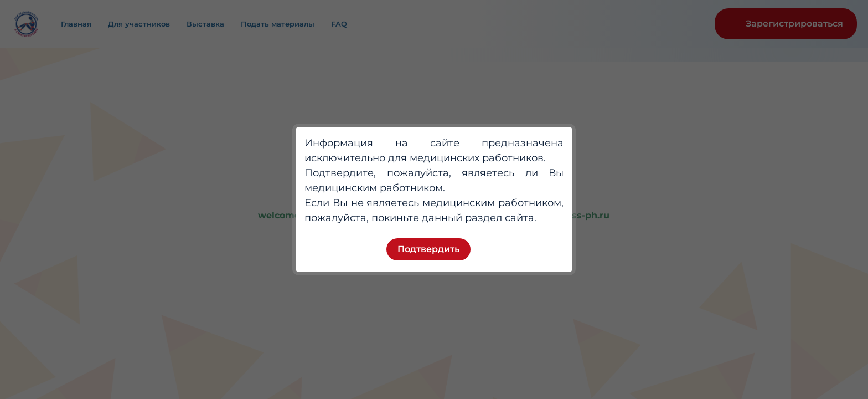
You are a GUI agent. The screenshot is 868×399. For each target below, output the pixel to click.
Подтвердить (428, 249)
